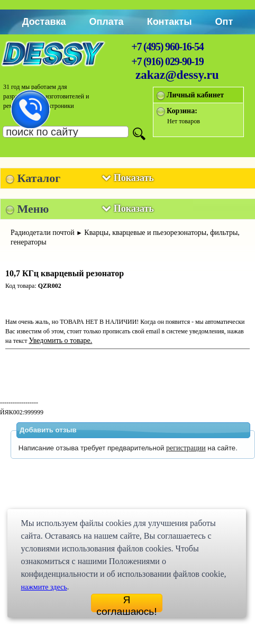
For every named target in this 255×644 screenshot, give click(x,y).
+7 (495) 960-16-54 (167, 47)
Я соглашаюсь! (126, 603)
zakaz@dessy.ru (177, 75)
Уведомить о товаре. (60, 341)
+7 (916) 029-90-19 (167, 61)
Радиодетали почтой (43, 233)
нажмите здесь (44, 587)
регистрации (186, 448)
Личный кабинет (195, 95)
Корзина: (182, 111)
